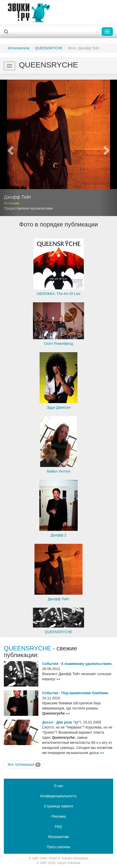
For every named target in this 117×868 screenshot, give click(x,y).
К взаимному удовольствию (86, 664)
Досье (48, 722)
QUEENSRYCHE (49, 48)
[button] (9, 148)
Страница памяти (58, 806)
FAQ (58, 827)
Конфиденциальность (58, 796)
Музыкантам (59, 837)
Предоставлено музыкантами (28, 208)
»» (58, 679)
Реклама (58, 816)
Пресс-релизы (58, 847)
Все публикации (24, 765)
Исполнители (19, 48)
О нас (58, 786)
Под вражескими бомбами (85, 693)
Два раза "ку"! (69, 722)
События (50, 664)
